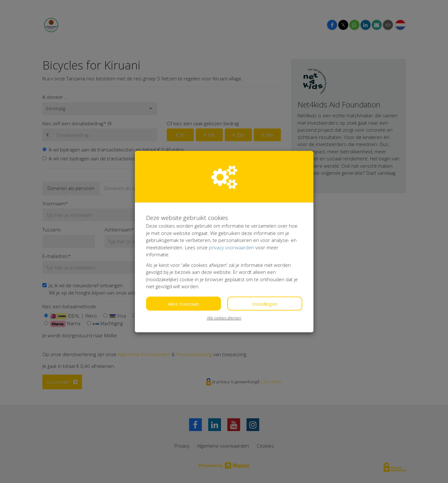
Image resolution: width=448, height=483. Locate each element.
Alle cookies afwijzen (224, 318)
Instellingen (265, 304)
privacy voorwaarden (231, 247)
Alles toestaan (183, 304)
